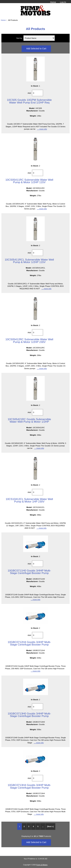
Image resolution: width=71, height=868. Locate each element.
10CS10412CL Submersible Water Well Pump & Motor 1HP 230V (29, 500)
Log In (63, 2)
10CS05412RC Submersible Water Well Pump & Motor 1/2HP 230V (29, 341)
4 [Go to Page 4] (33, 826)
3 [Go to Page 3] (29, 826)
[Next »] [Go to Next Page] (50, 826)
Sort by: (20, 38)
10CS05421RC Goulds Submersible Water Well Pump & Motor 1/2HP (29, 420)
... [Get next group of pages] (43, 826)
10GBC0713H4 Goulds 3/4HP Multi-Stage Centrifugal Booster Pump (29, 786)
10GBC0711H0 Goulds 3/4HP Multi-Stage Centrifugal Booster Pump (29, 572)
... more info (42, 129)
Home (53, 2)
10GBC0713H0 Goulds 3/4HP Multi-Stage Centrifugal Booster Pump (29, 715)
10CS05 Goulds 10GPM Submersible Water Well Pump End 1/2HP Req (29, 101)
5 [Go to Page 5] (38, 826)
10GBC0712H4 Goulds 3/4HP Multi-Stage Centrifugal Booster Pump (29, 643)
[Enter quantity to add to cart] (38, 93)
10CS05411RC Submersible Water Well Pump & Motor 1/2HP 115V (29, 181)
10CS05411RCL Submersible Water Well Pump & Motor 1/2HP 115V (29, 261)
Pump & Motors (42, 865)
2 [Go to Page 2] (24, 826)
